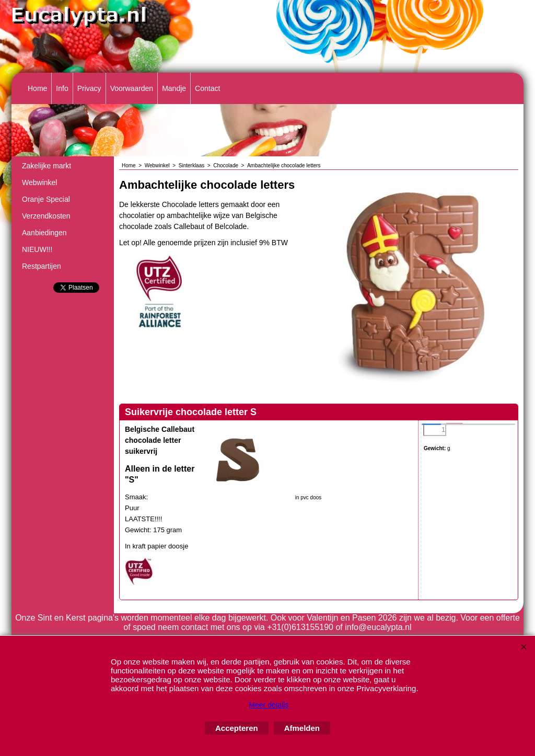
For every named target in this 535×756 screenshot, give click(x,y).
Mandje (174, 88)
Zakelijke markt (46, 166)
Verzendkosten (46, 216)
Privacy (89, 88)
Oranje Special (46, 199)
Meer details (269, 705)
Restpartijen (42, 266)
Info (62, 88)
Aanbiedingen (44, 233)
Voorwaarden (132, 88)
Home (37, 88)
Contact (207, 88)
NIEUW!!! (37, 249)
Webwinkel (39, 182)
